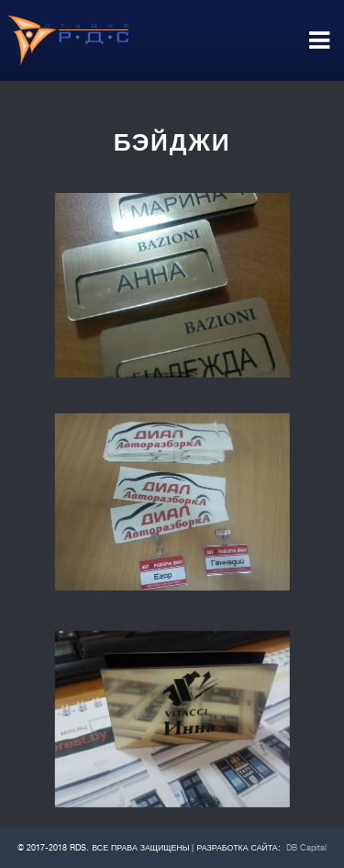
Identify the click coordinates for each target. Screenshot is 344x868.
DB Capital (306, 848)
